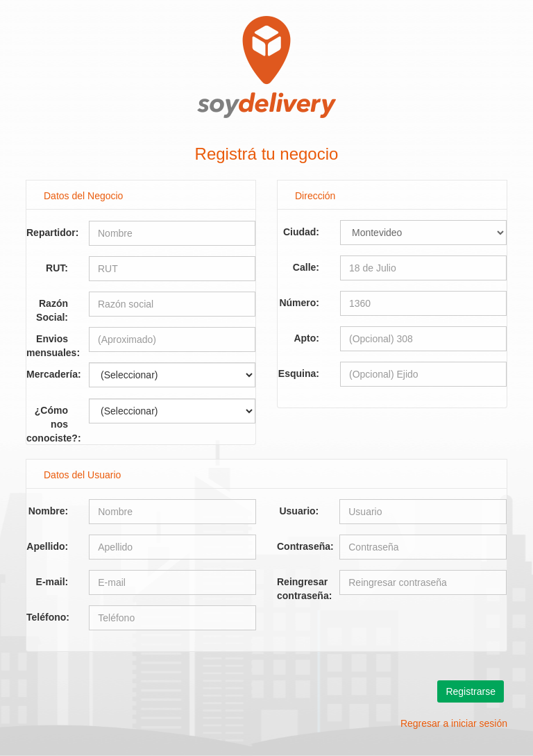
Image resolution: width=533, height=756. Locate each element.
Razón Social (52, 307)
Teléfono (46, 617)
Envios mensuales (51, 343)
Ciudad (299, 232)
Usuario (297, 511)
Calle (304, 267)
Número (297, 303)
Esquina (297, 373)
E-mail (51, 582)
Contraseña (303, 546)
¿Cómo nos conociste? (52, 414)
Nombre (47, 511)
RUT (55, 268)
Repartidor (51, 233)
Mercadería (52, 374)
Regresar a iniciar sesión (454, 723)
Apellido (45, 546)
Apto (305, 338)
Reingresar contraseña (303, 586)
